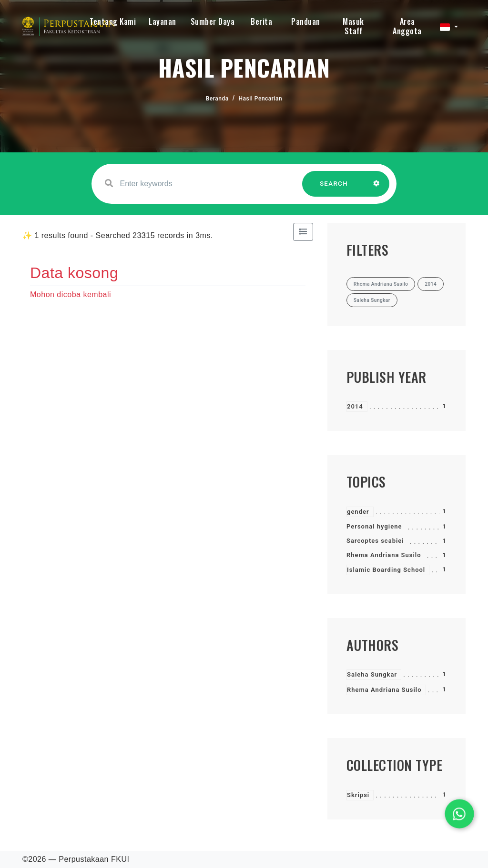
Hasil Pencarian (261, 99)
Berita (261, 21)
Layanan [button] (163, 21)
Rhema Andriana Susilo (384, 555)
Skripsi (358, 795)
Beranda (217, 99)
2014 (355, 406)
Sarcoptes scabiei (375, 541)
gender (358, 512)
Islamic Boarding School (386, 570)
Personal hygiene (374, 526)
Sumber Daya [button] (213, 21)
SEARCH (334, 188)
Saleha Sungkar (372, 674)
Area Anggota (407, 26)
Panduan (306, 21)
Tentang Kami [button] (113, 21)
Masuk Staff (353, 26)
